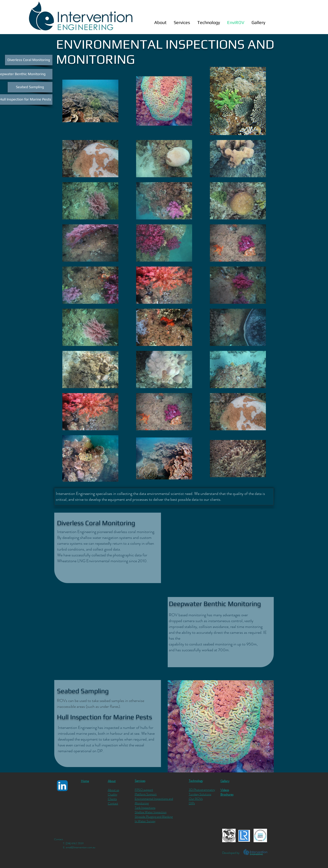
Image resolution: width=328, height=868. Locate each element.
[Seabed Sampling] (30, 87)
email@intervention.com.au (81, 847)
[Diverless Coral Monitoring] (29, 60)
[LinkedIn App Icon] (62, 786)
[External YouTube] (221, 548)
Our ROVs (196, 799)
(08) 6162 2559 (75, 843)
